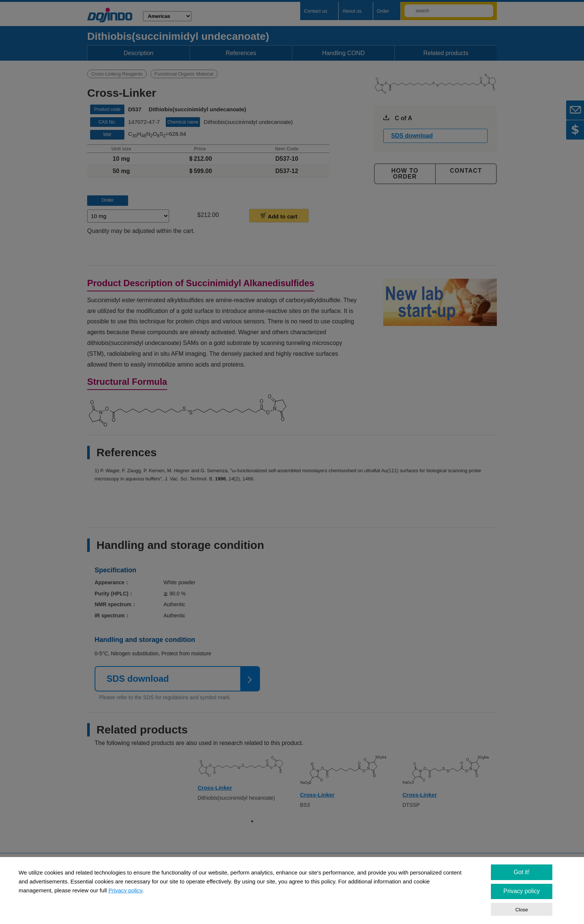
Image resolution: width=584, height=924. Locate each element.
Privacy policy (125, 890)
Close (521, 910)
